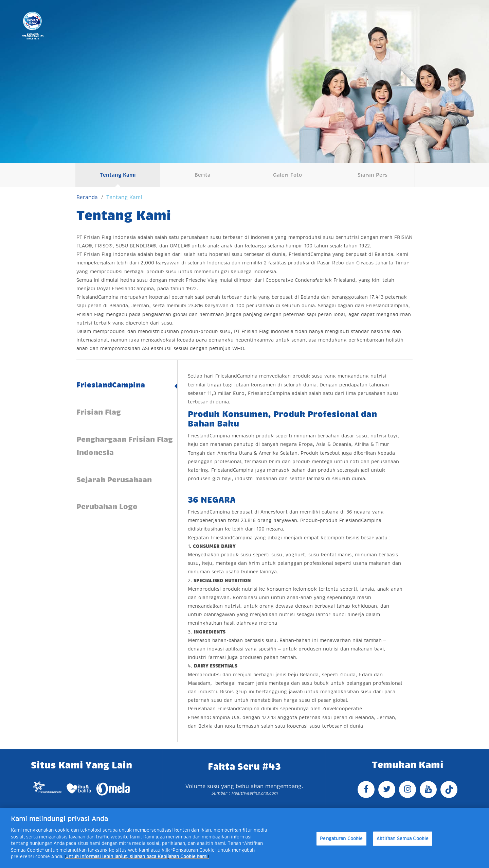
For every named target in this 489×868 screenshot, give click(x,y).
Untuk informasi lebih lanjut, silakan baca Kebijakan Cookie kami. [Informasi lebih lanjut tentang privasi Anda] (137, 857)
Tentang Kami (118, 175)
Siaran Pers (373, 175)
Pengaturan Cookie (341, 839)
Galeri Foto (287, 175)
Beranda (87, 197)
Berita (203, 175)
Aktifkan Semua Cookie (403, 839)
